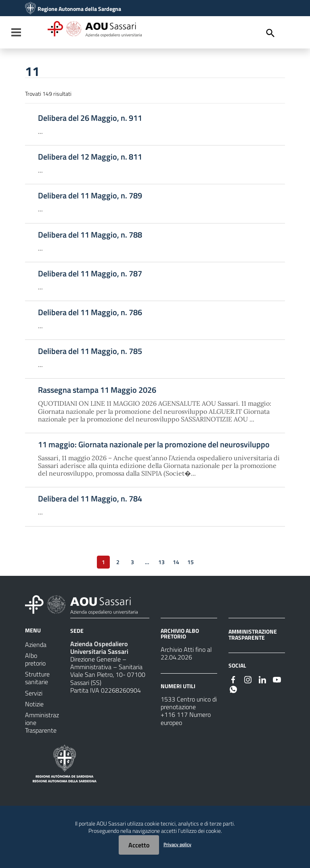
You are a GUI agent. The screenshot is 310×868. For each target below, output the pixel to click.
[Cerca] (270, 33)
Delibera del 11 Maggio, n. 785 (90, 351)
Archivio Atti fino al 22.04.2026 (186, 653)
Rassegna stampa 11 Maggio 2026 (97, 390)
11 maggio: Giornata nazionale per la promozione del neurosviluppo (154, 445)
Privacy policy (177, 844)
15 (191, 562)
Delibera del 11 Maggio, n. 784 (90, 499)
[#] (233, 679)
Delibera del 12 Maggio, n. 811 (90, 157)
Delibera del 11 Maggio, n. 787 (90, 274)
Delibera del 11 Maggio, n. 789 (90, 196)
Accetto (139, 845)
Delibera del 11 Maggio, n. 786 (90, 312)
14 (176, 562)
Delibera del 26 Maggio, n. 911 (90, 118)
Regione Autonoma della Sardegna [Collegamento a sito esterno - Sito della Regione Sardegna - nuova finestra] (79, 9)
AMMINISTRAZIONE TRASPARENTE (253, 634)
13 (161, 562)
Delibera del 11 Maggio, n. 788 (90, 235)
